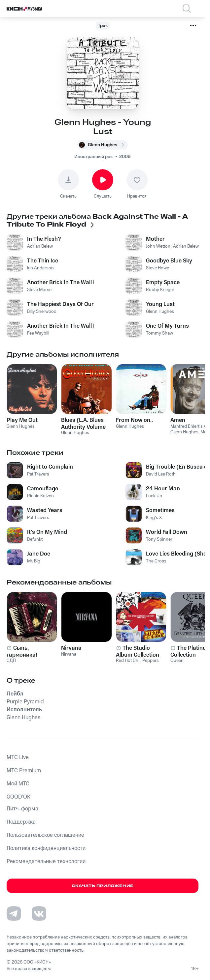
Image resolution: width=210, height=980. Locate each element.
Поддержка (21, 822)
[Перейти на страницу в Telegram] (14, 913)
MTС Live (18, 757)
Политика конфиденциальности (46, 848)
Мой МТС (18, 784)
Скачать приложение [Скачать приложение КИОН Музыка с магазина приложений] (103, 886)
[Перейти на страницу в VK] (39, 913)
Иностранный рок (93, 157)
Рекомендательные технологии (46, 861)
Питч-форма (22, 809)
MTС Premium (24, 771)
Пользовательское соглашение (45, 835)
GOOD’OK (18, 797)
